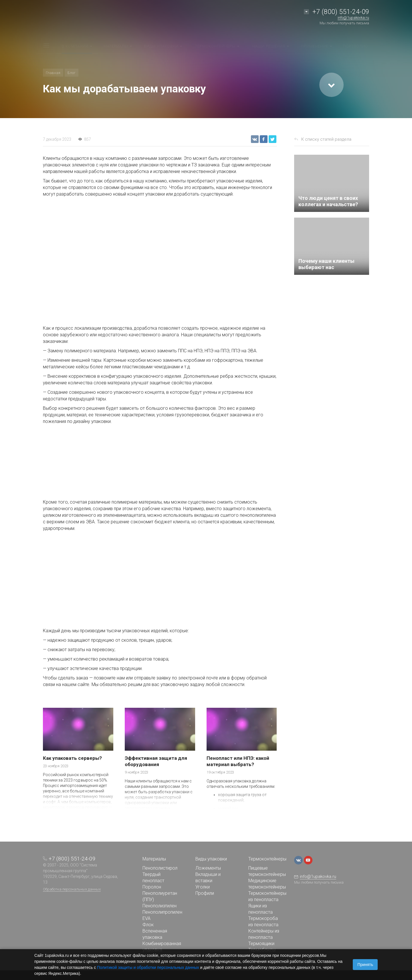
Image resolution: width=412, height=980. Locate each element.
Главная (53, 73)
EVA (146, 918)
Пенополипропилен (162, 912)
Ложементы (208, 868)
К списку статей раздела (326, 139)
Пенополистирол (160, 868)
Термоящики (261, 944)
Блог (72, 73)
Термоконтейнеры (267, 859)
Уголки (203, 887)
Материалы (154, 859)
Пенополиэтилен (160, 906)
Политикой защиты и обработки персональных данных (148, 967)
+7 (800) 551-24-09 (341, 12)
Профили (205, 893)
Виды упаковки (211, 859)
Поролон (152, 887)
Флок (148, 925)
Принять (365, 965)
